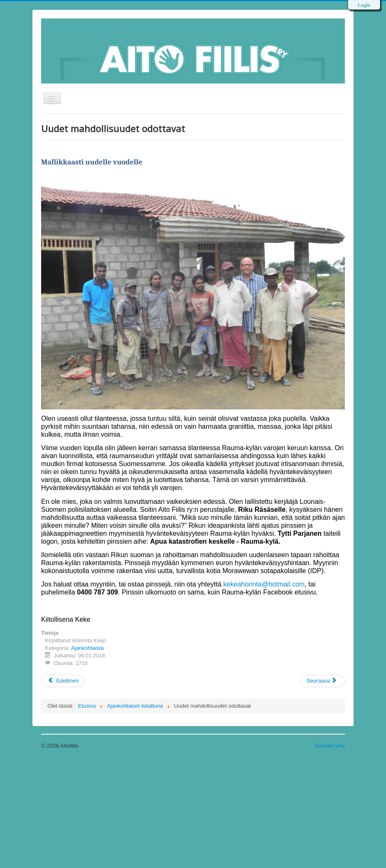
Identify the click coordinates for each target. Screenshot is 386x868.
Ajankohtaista (87, 648)
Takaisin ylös (329, 746)
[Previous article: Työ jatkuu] (63, 681)
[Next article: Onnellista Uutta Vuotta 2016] (322, 681)
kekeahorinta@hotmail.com (264, 584)
